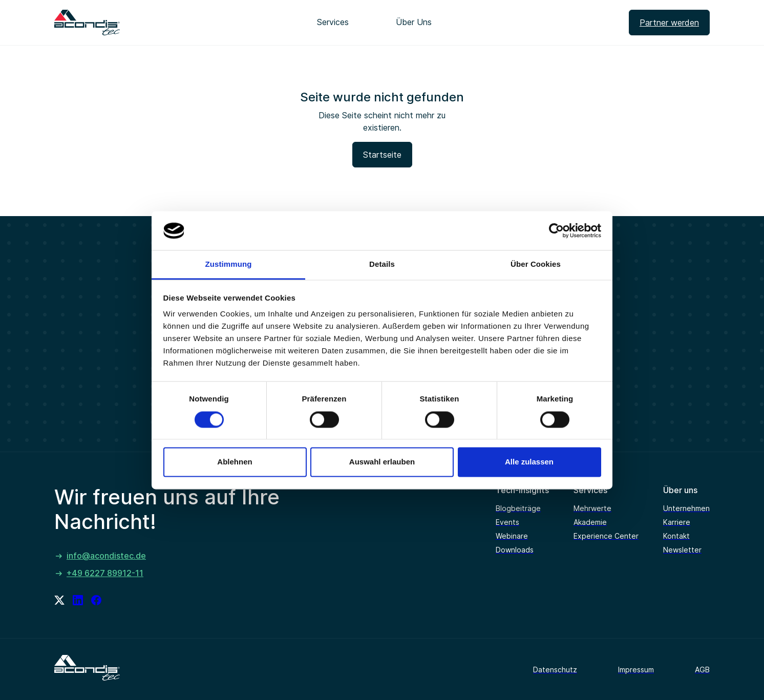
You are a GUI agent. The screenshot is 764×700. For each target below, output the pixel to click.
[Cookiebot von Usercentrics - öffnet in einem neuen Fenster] (556, 230)
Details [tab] (382, 264)
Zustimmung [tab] (229, 264)
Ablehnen (235, 462)
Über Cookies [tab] (536, 264)
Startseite (382, 155)
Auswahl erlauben (382, 462)
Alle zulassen (529, 462)
